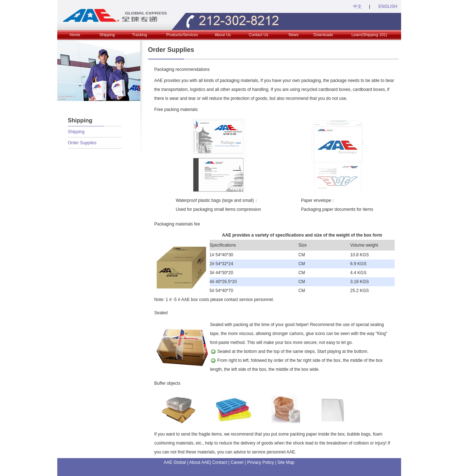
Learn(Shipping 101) (369, 35)
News (294, 35)
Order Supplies (82, 143)
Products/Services (182, 35)
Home (75, 35)
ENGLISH (387, 6)
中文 (357, 6)
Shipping (107, 35)
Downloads (323, 35)
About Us (223, 35)
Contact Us (258, 35)
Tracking (140, 35)
